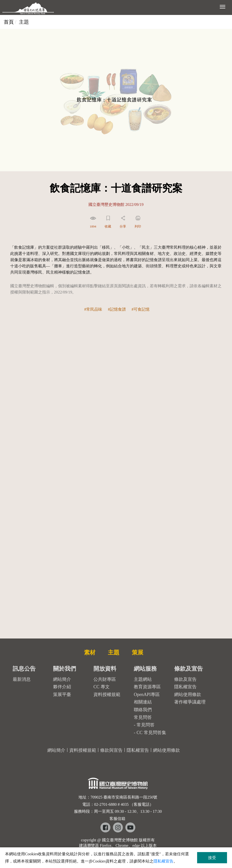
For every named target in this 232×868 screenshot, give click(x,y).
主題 (114, 652)
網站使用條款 (188, 694)
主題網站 (143, 679)
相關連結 (143, 702)
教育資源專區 (147, 687)
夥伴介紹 (62, 687)
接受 (212, 858)
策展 (138, 652)
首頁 (9, 22)
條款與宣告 (111, 750)
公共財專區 (105, 679)
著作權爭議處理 (190, 702)
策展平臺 (62, 694)
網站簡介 (62, 679)
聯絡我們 (143, 710)
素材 (90, 652)
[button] (94, 223)
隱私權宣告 (185, 687)
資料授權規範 (107, 694)
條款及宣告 (185, 679)
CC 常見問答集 (151, 733)
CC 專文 (102, 687)
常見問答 (146, 725)
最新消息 (22, 679)
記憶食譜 (118, 309)
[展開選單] (223, 6)
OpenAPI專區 (147, 694)
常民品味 (94, 309)
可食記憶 (142, 309)
